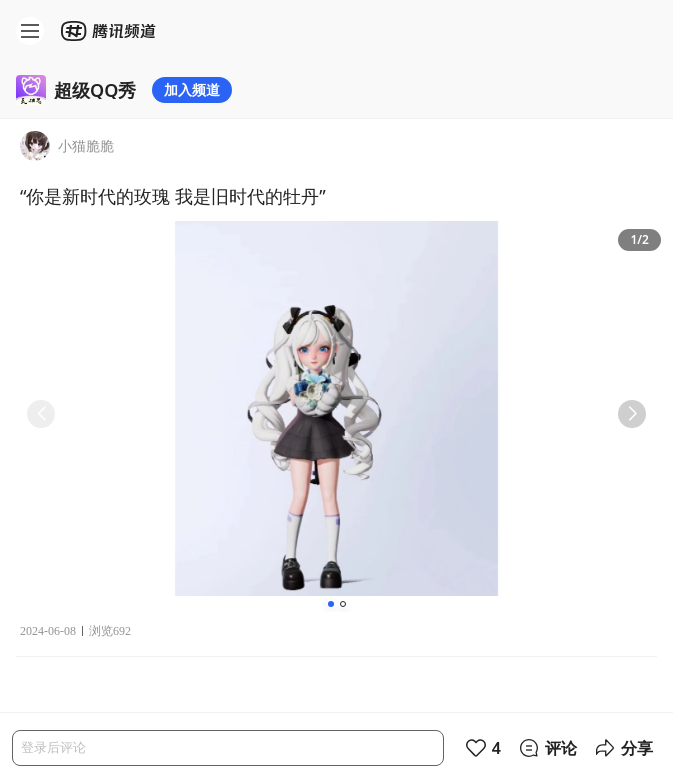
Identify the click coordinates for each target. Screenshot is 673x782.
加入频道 (192, 89)
